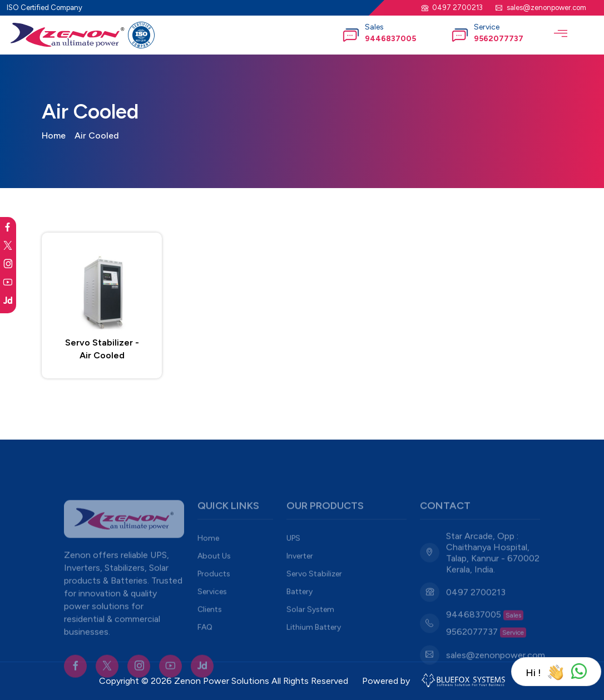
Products (214, 590)
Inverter (300, 572)
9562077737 (499, 39)
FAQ (205, 644)
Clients (210, 626)
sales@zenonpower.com (546, 8)
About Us (214, 572)
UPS (293, 554)
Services (212, 608)
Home (54, 135)
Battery (299, 608)
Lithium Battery (314, 644)
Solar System (310, 626)
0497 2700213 (457, 8)
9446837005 (390, 39)
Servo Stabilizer (314, 590)
